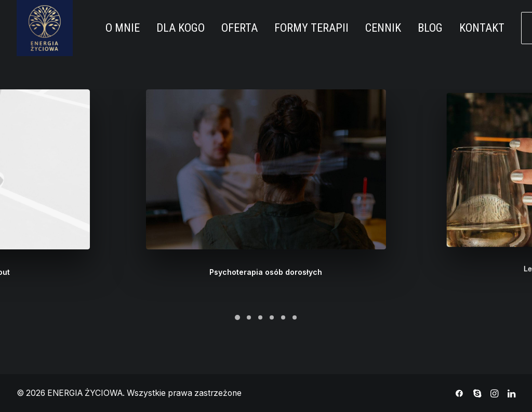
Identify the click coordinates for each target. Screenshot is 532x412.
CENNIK (383, 28)
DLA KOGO (181, 28)
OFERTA (240, 28)
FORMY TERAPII (311, 28)
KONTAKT (482, 28)
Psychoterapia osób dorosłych (266, 262)
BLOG (430, 28)
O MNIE (123, 28)
